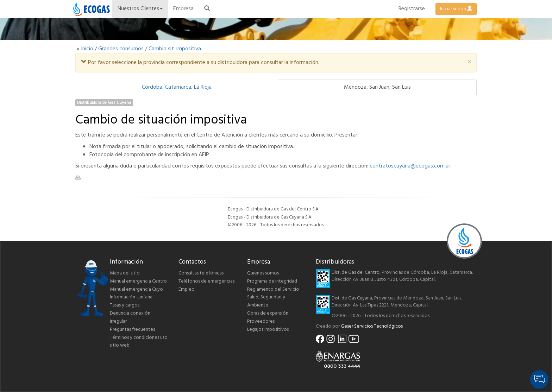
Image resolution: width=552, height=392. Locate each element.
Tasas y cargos (125, 305)
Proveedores (261, 321)
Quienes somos (263, 273)
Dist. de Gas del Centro (356, 273)
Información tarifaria (131, 297)
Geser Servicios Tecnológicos (372, 326)
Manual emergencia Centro (138, 281)
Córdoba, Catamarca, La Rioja (177, 87)
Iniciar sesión (456, 9)
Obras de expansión (268, 313)
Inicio (87, 49)
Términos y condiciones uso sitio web (139, 342)
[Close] (469, 62)
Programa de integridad (272, 281)
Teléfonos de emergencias (206, 281)
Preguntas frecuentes (132, 330)
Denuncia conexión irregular (130, 317)
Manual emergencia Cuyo (136, 289)
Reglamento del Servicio (273, 289)
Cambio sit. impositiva (175, 49)
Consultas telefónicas (201, 273)
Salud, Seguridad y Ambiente (266, 301)
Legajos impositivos (268, 330)
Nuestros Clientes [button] (140, 9)
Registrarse (412, 9)
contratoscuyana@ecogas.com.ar (410, 166)
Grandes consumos (121, 49)
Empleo (187, 289)
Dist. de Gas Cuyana (352, 298)
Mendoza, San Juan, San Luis (377, 87)
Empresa (183, 9)
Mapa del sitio (125, 273)
